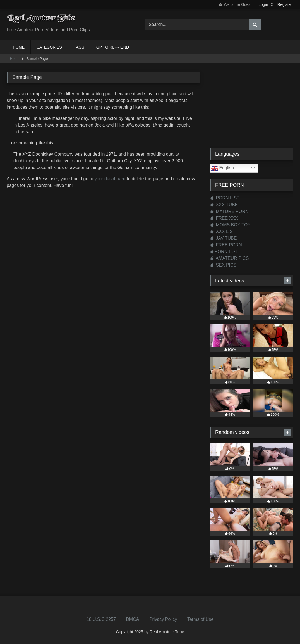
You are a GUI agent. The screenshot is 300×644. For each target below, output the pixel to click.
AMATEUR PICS (229, 258)
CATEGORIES (49, 47)
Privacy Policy (163, 619)
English (223, 168)
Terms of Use (200, 619)
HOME (19, 47)
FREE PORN (226, 245)
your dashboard (110, 179)
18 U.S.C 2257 (101, 619)
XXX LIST (223, 231)
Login (263, 4)
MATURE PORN (229, 211)
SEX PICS (223, 265)
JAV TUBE (223, 238)
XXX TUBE (224, 205)
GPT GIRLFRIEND (113, 47)
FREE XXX (224, 218)
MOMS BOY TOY (230, 225)
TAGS (79, 47)
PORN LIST (225, 198)
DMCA (132, 619)
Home (15, 59)
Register (285, 4)
